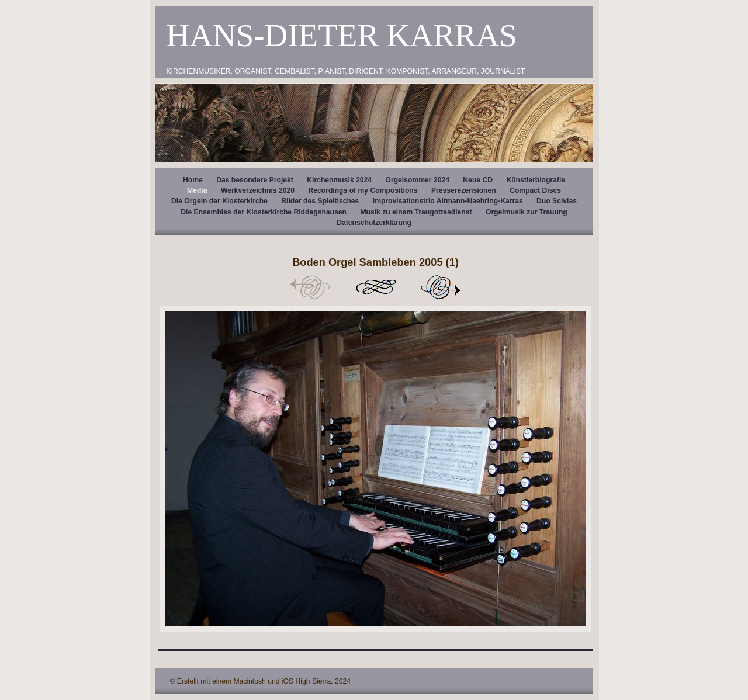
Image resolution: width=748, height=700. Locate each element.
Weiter (441, 287)
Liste (376, 287)
